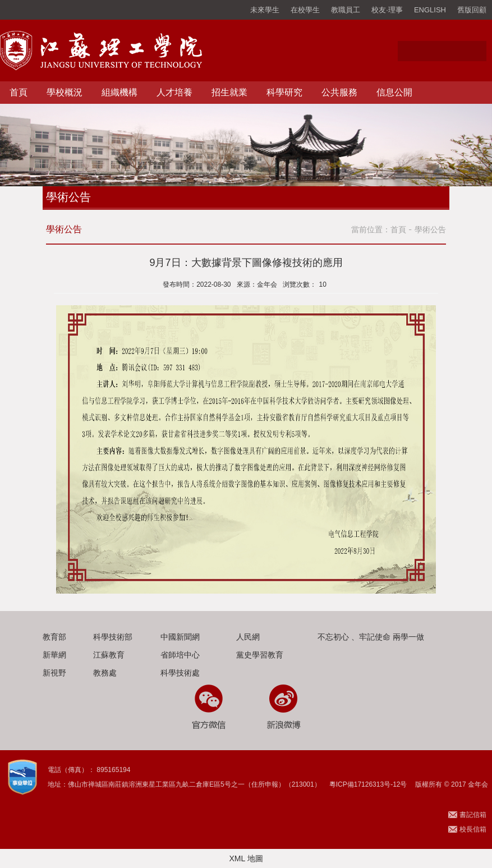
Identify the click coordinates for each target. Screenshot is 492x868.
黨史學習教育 (260, 655)
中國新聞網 (180, 637)
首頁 (19, 92)
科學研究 (284, 92)
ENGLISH (430, 10)
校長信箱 (473, 829)
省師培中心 (180, 655)
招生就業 (229, 92)
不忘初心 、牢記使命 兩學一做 (371, 637)
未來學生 (265, 10)
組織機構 (119, 92)
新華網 (54, 655)
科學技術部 (113, 637)
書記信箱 (473, 815)
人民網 (248, 637)
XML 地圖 (246, 858)
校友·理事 (387, 10)
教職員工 (346, 10)
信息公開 (394, 92)
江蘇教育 (109, 655)
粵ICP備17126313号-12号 (368, 784)
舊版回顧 (472, 10)
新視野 (54, 673)
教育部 (54, 637)
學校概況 (65, 92)
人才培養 (174, 92)
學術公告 (430, 229)
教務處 (105, 673)
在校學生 (305, 10)
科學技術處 (180, 673)
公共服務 (339, 92)
